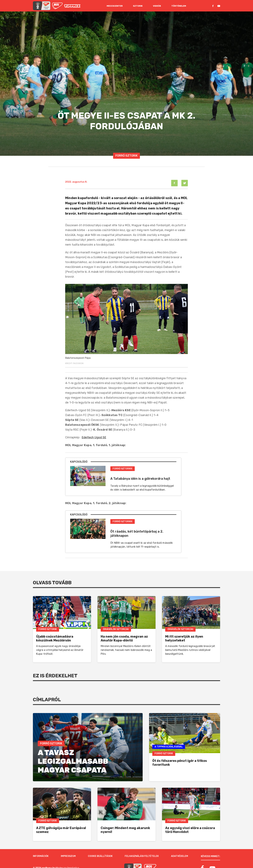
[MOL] (57, 6)
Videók (157, 6)
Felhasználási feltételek (142, 844)
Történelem (179, 6)
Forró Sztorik (126, 156)
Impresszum (68, 844)
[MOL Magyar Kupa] (133, 856)
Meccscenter (115, 6)
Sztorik (138, 6)
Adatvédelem (180, 844)
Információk (41, 844)
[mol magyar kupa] (42, 6)
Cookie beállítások (100, 844)
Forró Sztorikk (123, 469)
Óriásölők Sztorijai (116, 629)
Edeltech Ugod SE (94, 437)
